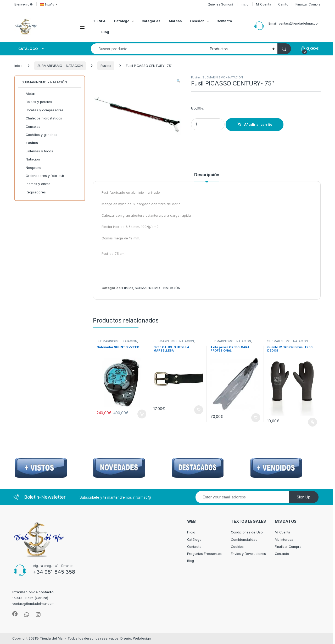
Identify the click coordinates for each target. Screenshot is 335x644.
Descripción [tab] (207, 175)
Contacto (224, 21)
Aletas (29, 94)
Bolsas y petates (37, 102)
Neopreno (32, 168)
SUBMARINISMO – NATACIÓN (44, 82)
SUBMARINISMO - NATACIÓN (60, 66)
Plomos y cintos (36, 184)
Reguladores (34, 192)
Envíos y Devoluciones (248, 554)
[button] (178, 81)
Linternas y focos (37, 151)
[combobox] (149, 49)
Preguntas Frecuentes (204, 554)
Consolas (31, 127)
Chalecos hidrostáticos (42, 118)
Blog (105, 32)
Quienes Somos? (220, 4)
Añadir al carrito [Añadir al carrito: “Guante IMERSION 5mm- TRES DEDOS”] (312, 422)
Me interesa (284, 540)
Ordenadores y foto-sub (43, 176)
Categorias (151, 21)
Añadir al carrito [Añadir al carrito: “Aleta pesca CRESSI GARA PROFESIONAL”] (256, 418)
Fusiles (106, 66)
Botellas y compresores (43, 110)
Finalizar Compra (308, 4)
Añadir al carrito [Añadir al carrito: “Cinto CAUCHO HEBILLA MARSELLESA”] (199, 410)
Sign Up (304, 497)
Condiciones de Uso (247, 532)
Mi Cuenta (264, 4)
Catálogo (122, 21)
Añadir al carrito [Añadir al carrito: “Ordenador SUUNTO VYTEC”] (142, 414)
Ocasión (197, 21)
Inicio (245, 4)
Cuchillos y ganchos (40, 135)
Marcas (175, 21)
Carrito (283, 4)
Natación (31, 159)
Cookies (237, 547)
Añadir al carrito (258, 125)
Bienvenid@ (24, 4)
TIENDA (99, 21)
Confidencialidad (244, 540)
